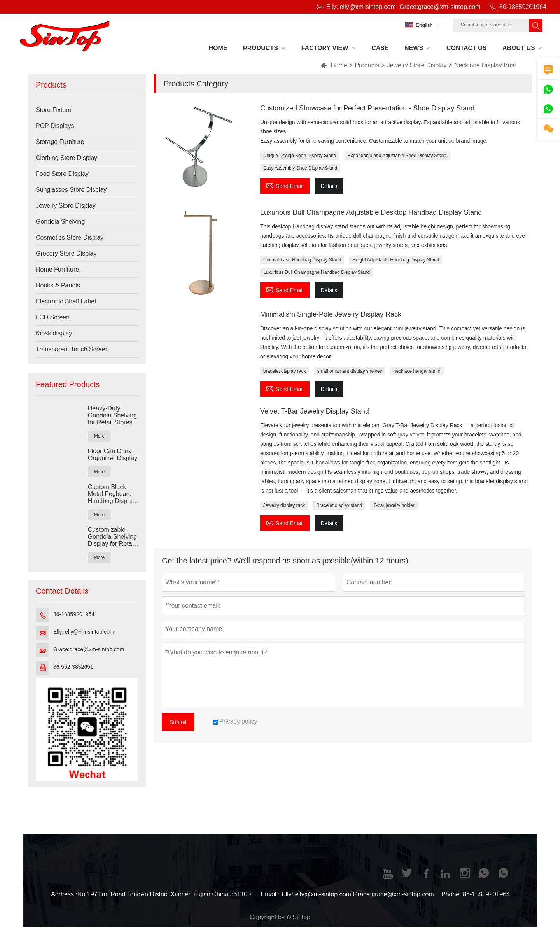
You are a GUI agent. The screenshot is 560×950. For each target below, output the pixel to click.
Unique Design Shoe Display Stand (300, 156)
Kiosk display (54, 333)
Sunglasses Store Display (71, 190)
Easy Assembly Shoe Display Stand (300, 168)
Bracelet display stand (339, 505)
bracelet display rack (284, 371)
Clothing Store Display (66, 158)
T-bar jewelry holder (394, 505)
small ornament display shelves (350, 371)
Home (334, 65)
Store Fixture (54, 110)
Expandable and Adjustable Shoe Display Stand (397, 156)
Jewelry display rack (284, 505)
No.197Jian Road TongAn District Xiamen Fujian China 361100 (164, 894)
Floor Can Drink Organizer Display (113, 455)
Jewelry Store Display (417, 65)
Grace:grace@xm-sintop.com (440, 7)
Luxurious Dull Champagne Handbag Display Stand (317, 272)
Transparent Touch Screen (72, 349)
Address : (64, 894)
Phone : (452, 894)
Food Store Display (62, 174)
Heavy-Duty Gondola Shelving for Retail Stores (112, 415)
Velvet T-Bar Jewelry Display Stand (315, 411)
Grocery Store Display (66, 253)
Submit (178, 722)
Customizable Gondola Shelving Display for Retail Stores (112, 537)
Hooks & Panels (58, 285)
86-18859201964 (523, 7)
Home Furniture (57, 269)
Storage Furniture (60, 142)
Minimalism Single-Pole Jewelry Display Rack (331, 314)
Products (367, 65)
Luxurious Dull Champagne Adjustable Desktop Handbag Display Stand (371, 212)
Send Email (285, 185)
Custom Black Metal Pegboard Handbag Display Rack (112, 494)
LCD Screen (53, 317)
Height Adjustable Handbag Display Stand (396, 260)
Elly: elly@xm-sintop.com (361, 7)
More (99, 436)
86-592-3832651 (73, 667)
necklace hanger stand (417, 371)
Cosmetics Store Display (70, 237)
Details (329, 186)
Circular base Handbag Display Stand (302, 260)
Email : (270, 894)
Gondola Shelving (60, 222)
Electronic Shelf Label (66, 301)
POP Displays (55, 126)
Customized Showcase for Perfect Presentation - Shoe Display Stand (367, 108)
